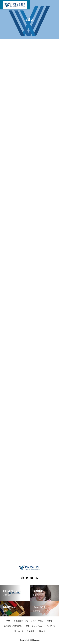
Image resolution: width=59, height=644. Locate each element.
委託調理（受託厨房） (13, 626)
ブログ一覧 (51, 626)
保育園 (50, 621)
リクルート (19, 631)
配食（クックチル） (34, 626)
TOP (8, 621)
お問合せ (41, 631)
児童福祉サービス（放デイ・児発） (29, 621)
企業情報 (31, 631)
